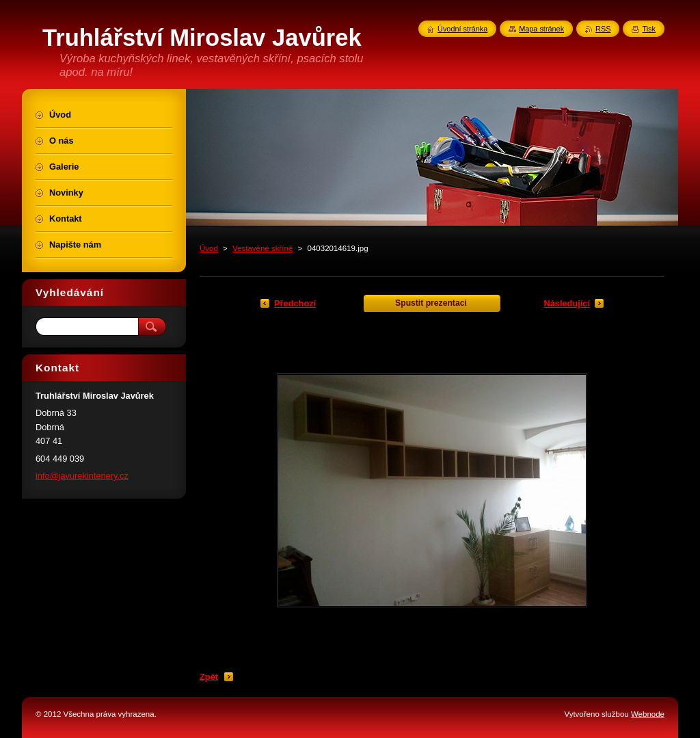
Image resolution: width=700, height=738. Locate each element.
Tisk (649, 29)
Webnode (648, 714)
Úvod (209, 248)
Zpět (209, 677)
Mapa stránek (541, 29)
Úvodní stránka (462, 29)
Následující (567, 303)
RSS (603, 29)
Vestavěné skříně (262, 248)
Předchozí (295, 303)
